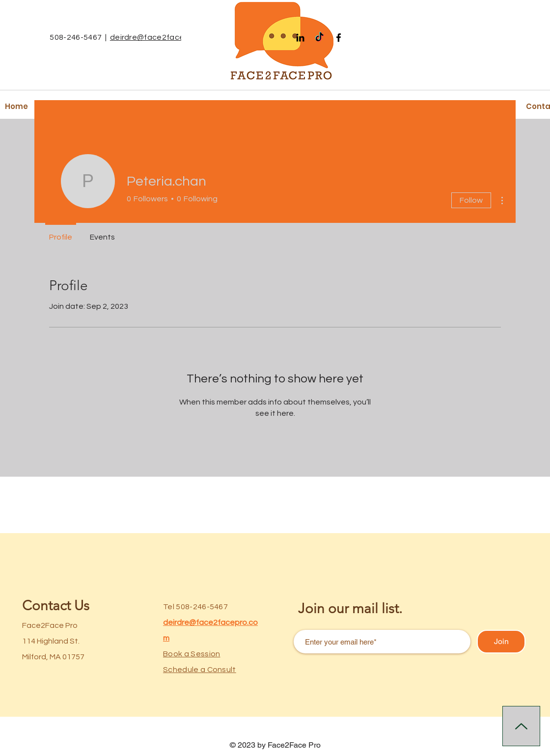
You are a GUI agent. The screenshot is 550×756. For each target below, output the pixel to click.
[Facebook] (339, 38)
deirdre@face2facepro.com (163, 37)
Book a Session (192, 654)
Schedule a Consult (200, 670)
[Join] (501, 642)
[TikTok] (319, 38)
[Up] (521, 726)
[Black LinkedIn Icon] (300, 38)
